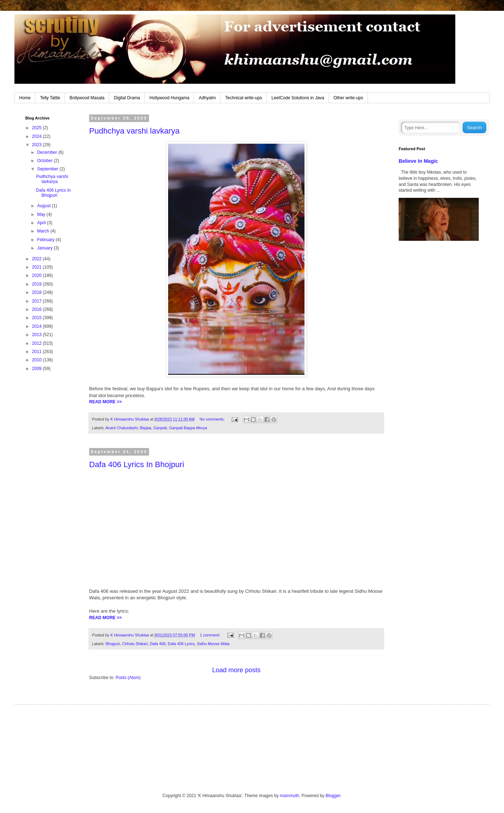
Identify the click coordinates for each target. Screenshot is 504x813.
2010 (38, 360)
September (48, 169)
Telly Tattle (50, 98)
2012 (38, 343)
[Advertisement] (50, 491)
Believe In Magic (418, 161)
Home (25, 98)
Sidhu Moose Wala (213, 644)
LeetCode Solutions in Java (298, 98)
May (42, 214)
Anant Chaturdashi (121, 428)
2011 (38, 352)
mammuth (290, 796)
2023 (38, 145)
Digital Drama (127, 98)
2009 (38, 369)
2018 (38, 292)
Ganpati (160, 428)
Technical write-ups (244, 98)
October (45, 161)
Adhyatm (207, 98)
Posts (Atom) (128, 678)
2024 (38, 136)
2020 (38, 275)
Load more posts (236, 670)
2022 (38, 259)
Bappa (146, 428)
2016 (38, 309)
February (46, 240)
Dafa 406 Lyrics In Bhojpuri (137, 464)
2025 (38, 128)
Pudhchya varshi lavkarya (134, 131)
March (44, 231)
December (48, 152)
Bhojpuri (113, 644)
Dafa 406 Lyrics (181, 644)
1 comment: (211, 635)
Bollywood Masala (87, 98)
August (45, 206)
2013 (38, 335)
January (45, 248)
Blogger (333, 796)
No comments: (213, 419)
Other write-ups (348, 98)
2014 (38, 326)
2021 (38, 267)
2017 (38, 301)
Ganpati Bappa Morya (188, 428)
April (42, 223)
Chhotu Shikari (135, 644)
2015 (38, 318)
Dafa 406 (158, 644)
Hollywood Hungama (169, 98)
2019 (38, 284)
